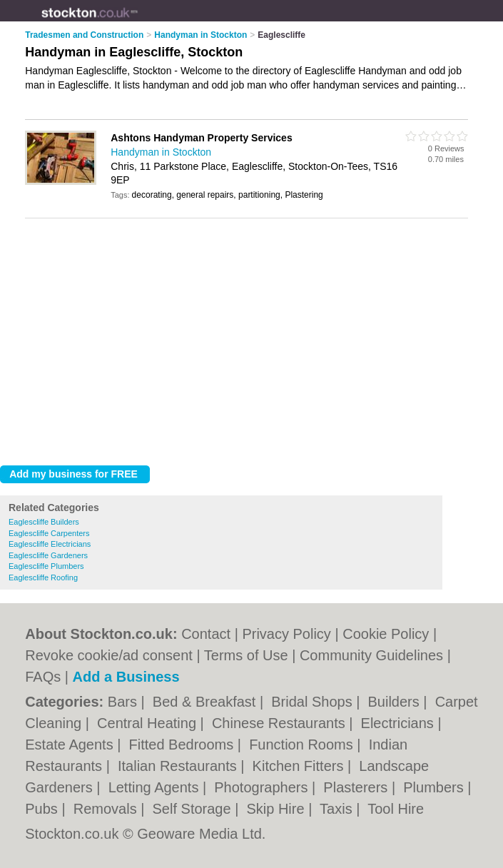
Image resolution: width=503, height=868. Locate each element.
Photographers (263, 787)
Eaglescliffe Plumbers (46, 566)
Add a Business (126, 677)
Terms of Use (246, 655)
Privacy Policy (286, 634)
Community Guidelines (371, 655)
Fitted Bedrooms (183, 745)
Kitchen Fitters (300, 766)
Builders (396, 702)
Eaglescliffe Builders (44, 522)
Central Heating (149, 723)
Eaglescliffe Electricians (50, 544)
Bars (125, 702)
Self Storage (194, 809)
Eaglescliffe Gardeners (48, 555)
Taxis (338, 809)
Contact (206, 634)
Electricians (400, 723)
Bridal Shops (314, 702)
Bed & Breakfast (206, 702)
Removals (107, 809)
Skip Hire (277, 809)
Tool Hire (396, 809)
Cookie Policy (386, 634)
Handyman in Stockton (161, 152)
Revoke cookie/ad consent (109, 655)
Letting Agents (156, 787)
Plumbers (435, 787)
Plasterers (357, 787)
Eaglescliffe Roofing (43, 577)
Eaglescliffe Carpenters (49, 533)
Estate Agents (71, 745)
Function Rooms (303, 745)
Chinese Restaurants (280, 723)
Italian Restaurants (179, 766)
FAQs (43, 677)
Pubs (43, 809)
